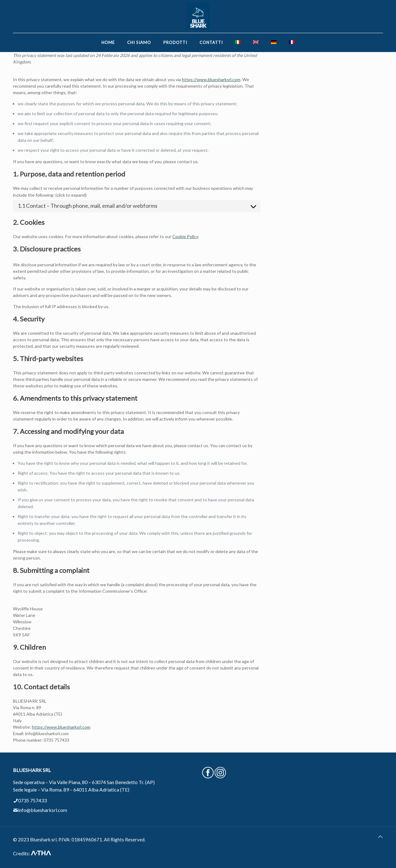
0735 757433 (32, 800)
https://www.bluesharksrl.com (211, 79)
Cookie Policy (185, 236)
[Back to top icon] (380, 837)
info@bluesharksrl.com (43, 810)
